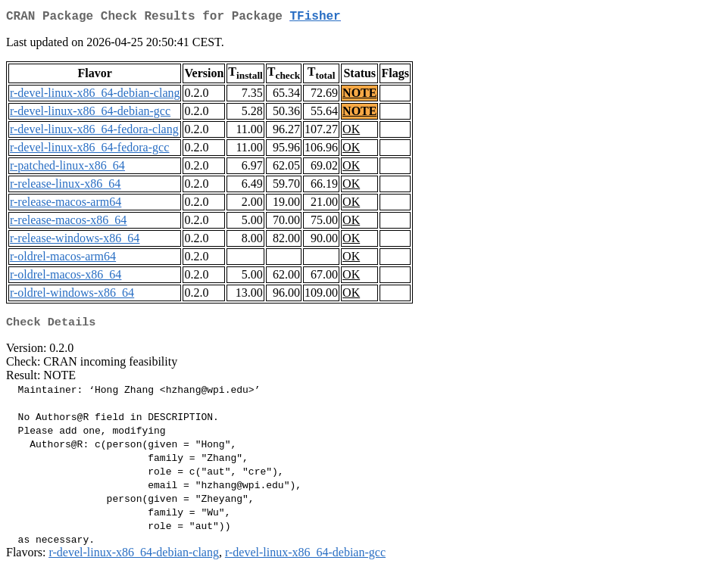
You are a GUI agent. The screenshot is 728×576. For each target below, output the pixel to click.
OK (351, 132)
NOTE (359, 96)
